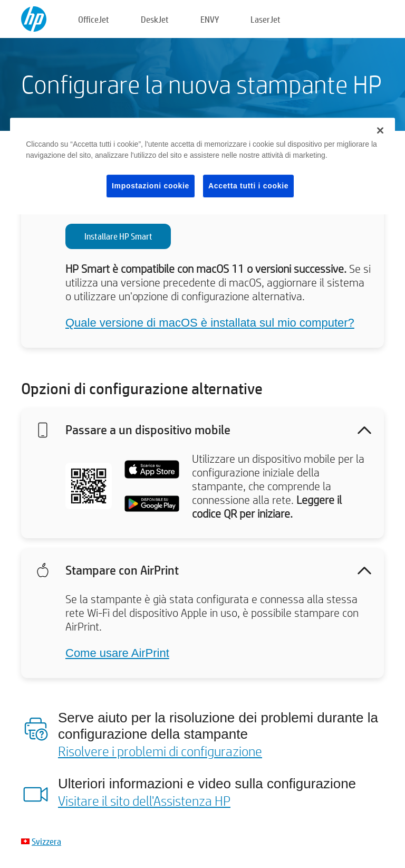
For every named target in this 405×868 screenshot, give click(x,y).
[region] (202, 166)
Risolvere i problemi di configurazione (160, 751)
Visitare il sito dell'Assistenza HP (144, 800)
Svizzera (46, 841)
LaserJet (266, 19)
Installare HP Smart (118, 236)
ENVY (210, 19)
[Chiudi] (380, 130)
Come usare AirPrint (117, 653)
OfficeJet (94, 19)
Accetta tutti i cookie (248, 186)
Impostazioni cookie (151, 186)
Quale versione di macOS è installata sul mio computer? (210, 323)
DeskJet (155, 19)
